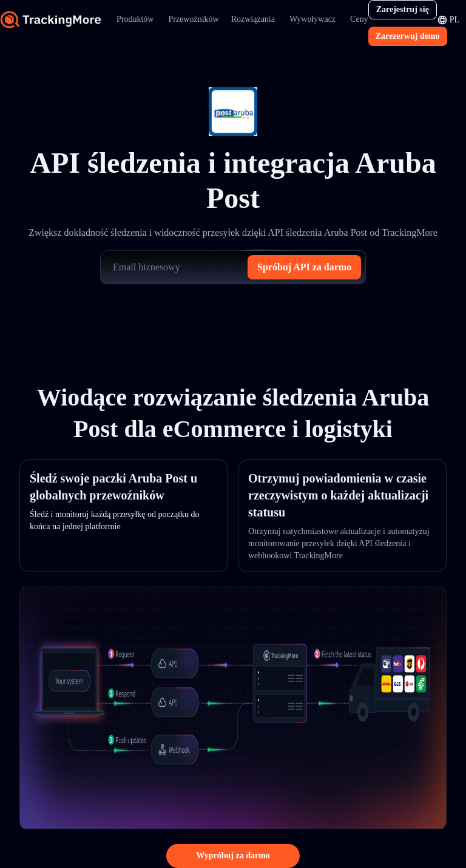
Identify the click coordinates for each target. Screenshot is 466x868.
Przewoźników (193, 19)
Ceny (359, 19)
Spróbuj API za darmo (304, 267)
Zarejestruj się (403, 9)
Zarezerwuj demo (408, 36)
